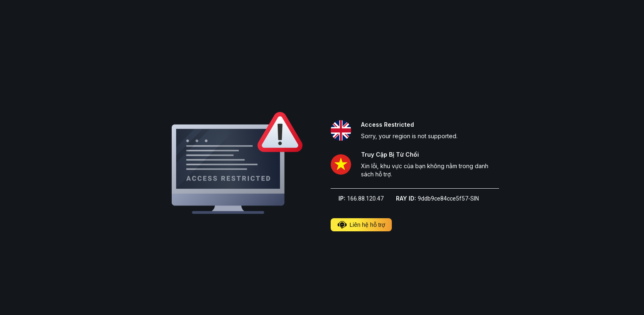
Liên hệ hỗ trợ (361, 225)
